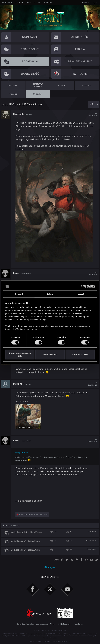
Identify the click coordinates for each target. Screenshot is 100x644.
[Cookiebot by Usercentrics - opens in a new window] (83, 286)
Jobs (29, 2)
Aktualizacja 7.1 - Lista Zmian (26, 541)
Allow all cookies (80, 355)
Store (37, 2)
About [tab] (81, 294)
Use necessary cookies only (20, 354)
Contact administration (25, 624)
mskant (18, 384)
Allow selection (50, 355)
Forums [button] (6, 2)
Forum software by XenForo (50, 641)
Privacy (52, 624)
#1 (92, 114)
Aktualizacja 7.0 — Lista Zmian (27, 532)
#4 (92, 384)
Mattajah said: (21, 452)
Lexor (17, 273)
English (50, 567)
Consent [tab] (19, 294)
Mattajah (19, 114)
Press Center (78, 624)
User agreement (42, 624)
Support (48, 2)
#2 (92, 273)
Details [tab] (50, 294)
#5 (92, 440)
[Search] (92, 104)
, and (34, 514)
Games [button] (18, 2)
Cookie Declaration (64, 624)
